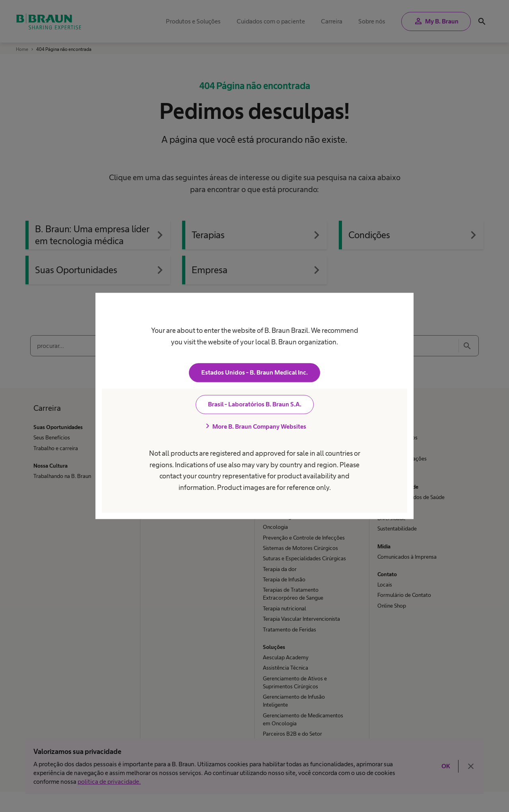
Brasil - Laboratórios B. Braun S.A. (255, 405)
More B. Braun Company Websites (254, 427)
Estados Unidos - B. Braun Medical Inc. (254, 373)
